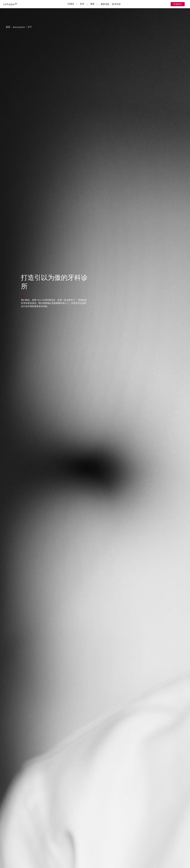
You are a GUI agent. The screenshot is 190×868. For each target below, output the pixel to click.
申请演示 (178, 4)
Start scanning (19, 20)
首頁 (8, 20)
